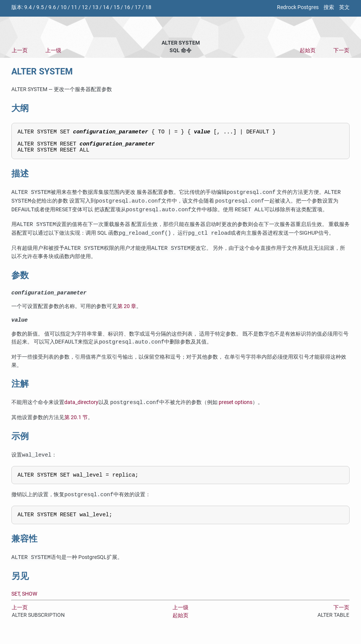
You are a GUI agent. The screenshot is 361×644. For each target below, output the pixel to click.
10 (64, 7)
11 (74, 7)
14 (106, 7)
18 (148, 7)
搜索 (329, 7)
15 (117, 7)
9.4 (28, 7)
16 (127, 7)
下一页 (341, 50)
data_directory (81, 410)
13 (95, 7)
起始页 (308, 50)
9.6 (52, 7)
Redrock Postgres (298, 7)
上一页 (20, 50)
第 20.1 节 (76, 425)
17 (138, 7)
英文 (344, 7)
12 (85, 7)
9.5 (40, 7)
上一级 (53, 50)
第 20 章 (127, 312)
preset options (236, 410)
